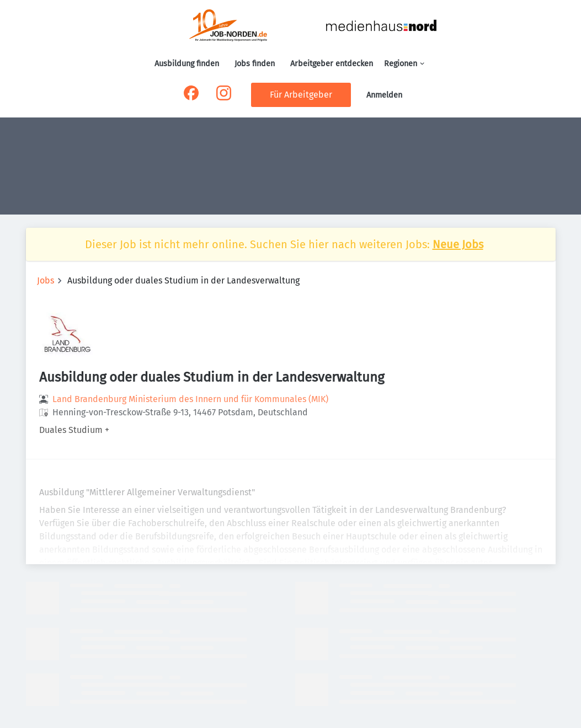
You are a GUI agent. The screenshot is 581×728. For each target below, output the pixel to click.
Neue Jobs (458, 244)
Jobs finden (255, 64)
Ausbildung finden (187, 64)
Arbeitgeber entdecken (332, 64)
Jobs (46, 280)
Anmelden (384, 95)
